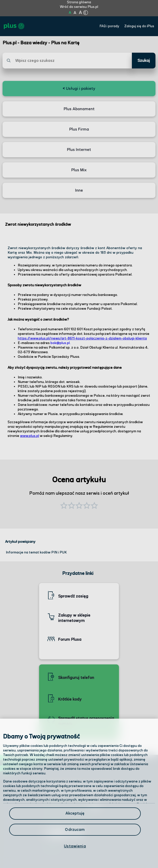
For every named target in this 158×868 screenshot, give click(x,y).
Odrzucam (75, 830)
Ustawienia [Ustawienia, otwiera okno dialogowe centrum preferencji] (75, 846)
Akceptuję (75, 813)
